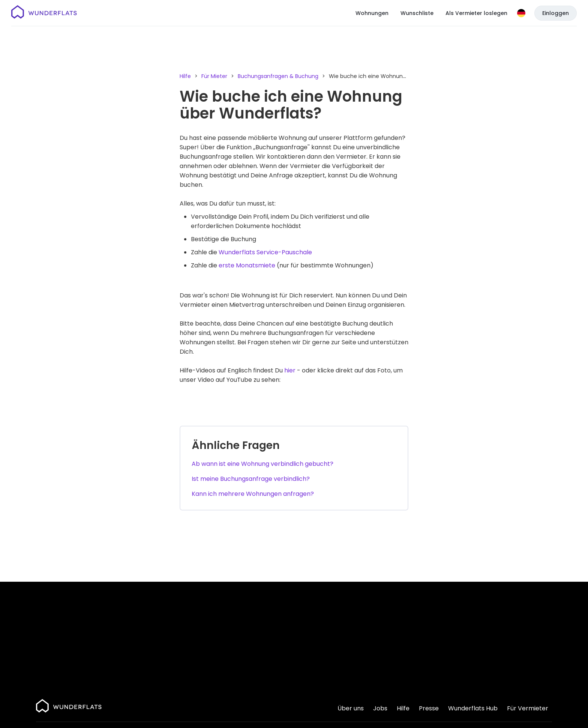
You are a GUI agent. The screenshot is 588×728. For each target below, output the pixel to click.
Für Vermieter (528, 708)
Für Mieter (214, 76)
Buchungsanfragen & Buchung (278, 76)
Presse (429, 708)
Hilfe (185, 76)
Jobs (380, 708)
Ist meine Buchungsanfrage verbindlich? (251, 479)
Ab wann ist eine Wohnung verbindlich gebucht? (262, 464)
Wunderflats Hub (473, 708)
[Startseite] (44, 13)
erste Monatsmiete (247, 265)
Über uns (351, 708)
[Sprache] (521, 13)
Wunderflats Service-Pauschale (265, 252)
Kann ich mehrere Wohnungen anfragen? (253, 494)
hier (290, 370)
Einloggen (556, 13)
